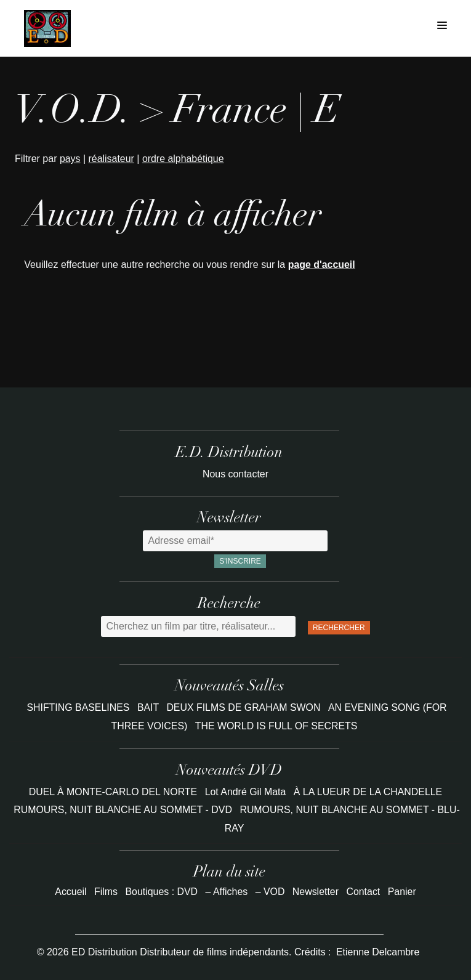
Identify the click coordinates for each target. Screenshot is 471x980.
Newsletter (316, 892)
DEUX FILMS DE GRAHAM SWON (245, 707)
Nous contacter (236, 474)
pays (70, 159)
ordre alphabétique (184, 159)
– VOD (270, 892)
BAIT (149, 707)
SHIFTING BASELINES (78, 707)
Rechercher (339, 628)
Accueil (70, 892)
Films (105, 892)
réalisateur (112, 159)
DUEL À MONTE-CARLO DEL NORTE (112, 792)
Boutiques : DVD (161, 892)
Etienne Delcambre (378, 952)
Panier (403, 892)
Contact (364, 892)
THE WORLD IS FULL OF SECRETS (276, 726)
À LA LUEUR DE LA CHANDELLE (368, 792)
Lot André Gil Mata (245, 792)
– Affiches (226, 892)
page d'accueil (322, 265)
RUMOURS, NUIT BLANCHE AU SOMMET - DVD (122, 810)
